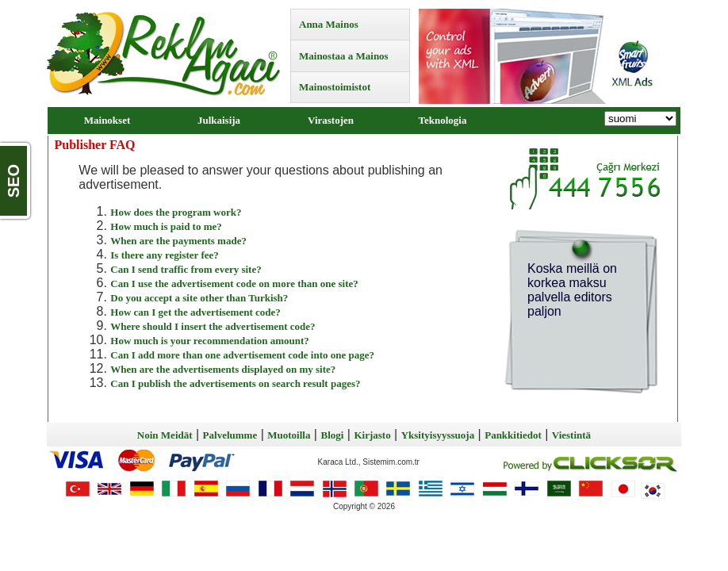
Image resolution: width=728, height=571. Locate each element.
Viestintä (571, 435)
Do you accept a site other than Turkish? (199, 298)
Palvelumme (230, 435)
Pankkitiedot (513, 435)
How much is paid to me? (166, 226)
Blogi (332, 435)
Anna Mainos (329, 24)
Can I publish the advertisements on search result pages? (235, 383)
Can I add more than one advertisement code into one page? (242, 355)
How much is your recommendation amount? (210, 341)
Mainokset (107, 120)
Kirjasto (372, 435)
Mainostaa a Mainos (344, 56)
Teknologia (443, 120)
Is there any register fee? (164, 255)
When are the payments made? (178, 241)
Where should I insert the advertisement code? (213, 326)
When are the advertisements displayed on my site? (223, 369)
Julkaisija (219, 120)
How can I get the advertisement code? (195, 312)
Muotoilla (289, 435)
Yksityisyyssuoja (438, 435)
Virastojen (331, 120)
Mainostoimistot (335, 87)
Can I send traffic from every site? (186, 269)
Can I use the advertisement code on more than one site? (234, 284)
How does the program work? (176, 212)
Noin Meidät (165, 435)
